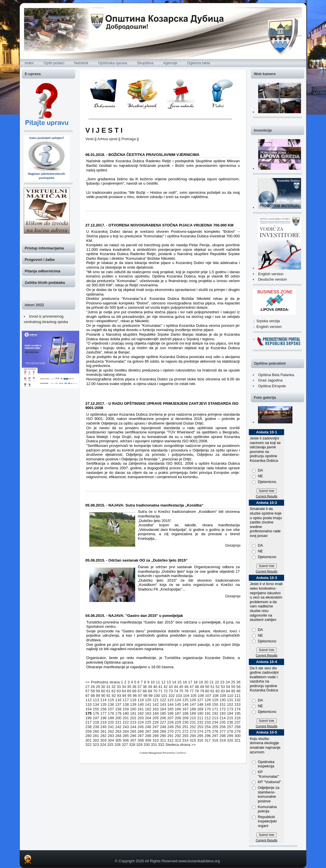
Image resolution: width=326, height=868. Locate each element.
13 (169, 682)
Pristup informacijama (44, 248)
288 (148, 736)
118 (133, 700)
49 (202, 687)
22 (217, 682)
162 (148, 709)
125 (185, 700)
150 (215, 704)
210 (193, 718)
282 (104, 736)
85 (233, 691)
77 (191, 691)
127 (200, 700)
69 (150, 691)
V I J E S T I (104, 130)
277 (223, 731)
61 (108, 691)
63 (119, 691)
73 (171, 691)
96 (135, 696)
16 (185, 682)
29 (98, 687)
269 (163, 731)
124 (178, 700)
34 (124, 687)
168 (193, 709)
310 (156, 740)
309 (148, 740)
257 (230, 727)
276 (215, 731)
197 (96, 718)
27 (88, 687)
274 (200, 731)
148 (200, 704)
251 (185, 727)
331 (154, 745)
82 (218, 691)
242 (118, 727)
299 (230, 736)
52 (218, 687)
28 (93, 687)
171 (215, 709)
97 (140, 696)
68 (145, 691)
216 (238, 718)
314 (185, 740)
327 (125, 745)
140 (141, 704)
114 (104, 700)
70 (155, 691)
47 (191, 687)
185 (163, 713)
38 (145, 687)
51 (212, 687)
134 (96, 704)
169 (200, 709)
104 (186, 696)
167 (185, 709)
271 (178, 731)
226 (156, 722)
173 (230, 709)
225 (148, 722)
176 (96, 713)
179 (118, 713)
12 (163, 682)
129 (215, 700)
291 (170, 736)
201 (126, 718)
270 (170, 731)
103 (179, 696)
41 (160, 687)
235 (223, 722)
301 (89, 740)
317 (208, 740)
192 (215, 713)
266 (141, 731)
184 (156, 713)
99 (150, 696)
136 (111, 704)
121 (156, 700)
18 (195, 682)
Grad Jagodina (270, 380)
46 (186, 687)
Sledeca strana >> (181, 745)
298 (223, 736)
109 (223, 696)
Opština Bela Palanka (276, 375)
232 (200, 722)
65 (129, 691)
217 (89, 722)
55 (233, 687)
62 (113, 691)
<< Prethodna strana (103, 682)
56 (238, 687)
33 (119, 687)
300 (238, 736)
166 (178, 709)
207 (170, 718)
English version (271, 274)
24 (228, 682)
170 (208, 709)
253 (200, 727)
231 (193, 722)
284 (118, 736)
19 (201, 682)
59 (98, 691)
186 (170, 713)
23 (222, 682)
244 (133, 727)
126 (193, 700)
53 (223, 687)
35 (129, 687)
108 (216, 696)
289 (156, 736)
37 (139, 687)
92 (114, 696)
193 (223, 713)
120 (148, 700)
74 (176, 691)
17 (190, 682)
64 (124, 691)
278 (230, 731)
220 (111, 722)
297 (215, 736)
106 (201, 696)
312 (170, 740)
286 (133, 736)
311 (163, 740)
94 (124, 696)
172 (223, 709)
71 (160, 691)
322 (89, 745)
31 (108, 687)
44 (176, 687)
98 (145, 696)
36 (134, 687)
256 (223, 727)
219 (104, 722)
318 (215, 740)
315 (193, 740)
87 (88, 696)
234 (215, 722)
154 (89, 709)
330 (147, 745)
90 (103, 696)
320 (230, 740)
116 (118, 700)
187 (178, 713)
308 (141, 740)
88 (93, 696)
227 (163, 722)
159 (126, 709)
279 (238, 731)
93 (119, 696)
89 (98, 696)
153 (238, 704)
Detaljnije (233, 545)
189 (193, 713)
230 (185, 722)
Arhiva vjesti (107, 139)
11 (158, 682)
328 (132, 745)
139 (133, 704)
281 (96, 736)
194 (230, 713)
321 (238, 740)
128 (208, 700)
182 (141, 713)
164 (163, 709)
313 (178, 740)
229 (178, 722)
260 (96, 731)
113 (96, 700)
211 (200, 718)
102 (172, 696)
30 (103, 687)
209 (185, 718)
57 (88, 691)
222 (126, 722)
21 (211, 682)
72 (166, 691)
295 (200, 736)
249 (170, 727)
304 (111, 740)
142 (156, 704)
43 (171, 687)
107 (208, 696)
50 (207, 687)
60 (103, 691)
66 (134, 691)
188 (185, 713)
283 (111, 736)
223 (133, 722)
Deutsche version (272, 279)
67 (139, 691)
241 (111, 727)
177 (104, 713)
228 (170, 722)
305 (118, 740)
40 (155, 687)
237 (238, 722)
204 (148, 718)
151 (223, 704)
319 (223, 740)
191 (208, 713)
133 (89, 704)
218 (96, 722)
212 (208, 718)
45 (181, 687)
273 (193, 731)
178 (111, 713)
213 (215, 718)
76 (186, 691)
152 (230, 704)
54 (228, 687)
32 (113, 687)
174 (238, 709)
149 (208, 704)
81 (212, 691)
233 (208, 722)
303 (104, 740)
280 (89, 736)
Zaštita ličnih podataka (45, 283)
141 (148, 704)
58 (93, 691)
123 (170, 700)
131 (230, 700)
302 (96, 740)
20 (206, 682)
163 (156, 709)
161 (141, 709)
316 (200, 740)
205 (156, 718)
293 (185, 736)
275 (208, 731)
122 (163, 700)
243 (126, 727)
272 (185, 731)
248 (163, 727)
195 (238, 713)
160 (133, 709)
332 (161, 745)
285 (126, 736)
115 (111, 700)
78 (197, 691)
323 (96, 745)
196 (89, 718)
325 (110, 745)
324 (103, 745)
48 (197, 687)
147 (193, 704)
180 (126, 713)
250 (178, 727)
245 (141, 727)
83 (223, 691)
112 (89, 700)
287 (141, 736)
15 (179, 682)
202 (133, 718)
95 (129, 696)
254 (208, 727)
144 (170, 704)
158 (118, 709)
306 (126, 740)
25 (233, 682)
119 (141, 700)
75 (181, 691)
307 (133, 740)
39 (150, 687)
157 (111, 709)
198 (104, 718)
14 (174, 682)
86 (238, 691)
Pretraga (129, 139)
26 (238, 682)
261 (104, 731)
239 (96, 727)
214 (223, 718)
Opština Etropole (272, 386)
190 (200, 713)
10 (153, 682)
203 (141, 718)
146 (185, 704)
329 (139, 745)
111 (238, 696)
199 (111, 718)
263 (118, 731)
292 (178, 736)
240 (104, 727)
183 (148, 713)
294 (193, 736)
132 (238, 700)
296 (208, 736)
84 (228, 691)
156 (104, 709)
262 (111, 731)
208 (178, 718)
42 (166, 687)
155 (96, 709)
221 (118, 722)
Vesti (90, 139)
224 (141, 722)
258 (238, 727)
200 (118, 718)
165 (170, 709)
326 (118, 745)
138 (126, 704)
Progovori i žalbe (40, 260)
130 (223, 700)
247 (156, 727)
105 (193, 696)
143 (163, 704)
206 (163, 718)
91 (108, 696)
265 (133, 731)
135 (104, 704)
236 (230, 722)
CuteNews (181, 753)
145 (178, 704)
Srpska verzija (268, 321)
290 (163, 736)
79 (202, 691)
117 (126, 700)
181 (133, 713)
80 (207, 691)
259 (89, 731)
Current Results (266, 496)
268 (156, 731)
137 (118, 704)
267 (148, 731)
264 (126, 731)
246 (148, 727)
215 (230, 718)
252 (193, 727)
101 (164, 696)
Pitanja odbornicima (42, 271)
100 (157, 696)
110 (230, 696)
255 (215, 727)
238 (89, 727)
